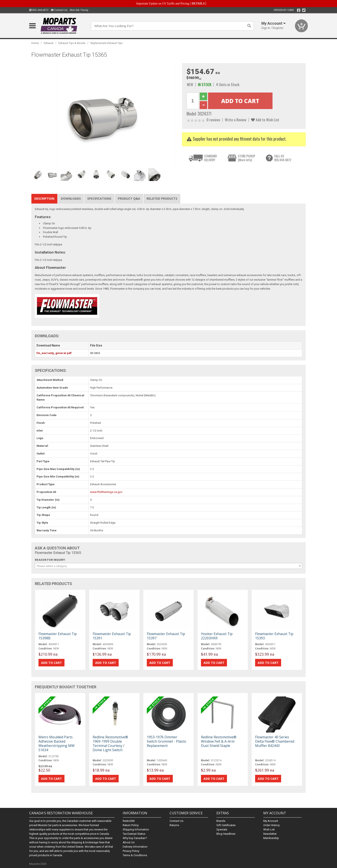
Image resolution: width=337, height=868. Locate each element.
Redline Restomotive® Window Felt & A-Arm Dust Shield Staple (219, 741)
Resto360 (129, 821)
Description (44, 198)
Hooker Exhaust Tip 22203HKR (217, 636)
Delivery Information (135, 847)
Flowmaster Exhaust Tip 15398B (58, 636)
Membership (271, 838)
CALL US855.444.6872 (283, 158)
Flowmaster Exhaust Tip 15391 (112, 636)
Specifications (99, 198)
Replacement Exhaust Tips (107, 43)
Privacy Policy (131, 851)
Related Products (162, 198)
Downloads (71, 198)
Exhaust (49, 43)
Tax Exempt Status (134, 834)
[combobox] (168, 566)
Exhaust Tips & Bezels (72, 43)
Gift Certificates (226, 825)
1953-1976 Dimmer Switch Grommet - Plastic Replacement (167, 741)
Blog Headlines (226, 834)
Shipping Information (136, 829)
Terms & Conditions (135, 855)
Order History (271, 825)
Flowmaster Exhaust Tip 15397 (166, 636)
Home (35, 43)
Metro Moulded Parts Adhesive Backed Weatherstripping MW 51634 (57, 744)
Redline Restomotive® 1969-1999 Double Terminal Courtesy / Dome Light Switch (110, 744)
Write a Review (236, 120)
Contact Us (59, 10)
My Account (271, 821)
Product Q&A (129, 198)
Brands (221, 821)
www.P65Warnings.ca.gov (106, 492)
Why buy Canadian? (135, 838)
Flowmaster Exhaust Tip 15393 (274, 636)
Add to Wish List (265, 120)
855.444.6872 (39, 10)
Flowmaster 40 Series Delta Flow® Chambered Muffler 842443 (275, 741)
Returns (174, 825)
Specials (222, 829)
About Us (129, 842)
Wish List (269, 829)
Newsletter (270, 834)
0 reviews (213, 120)
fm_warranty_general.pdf (54, 353)
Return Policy (131, 825)
